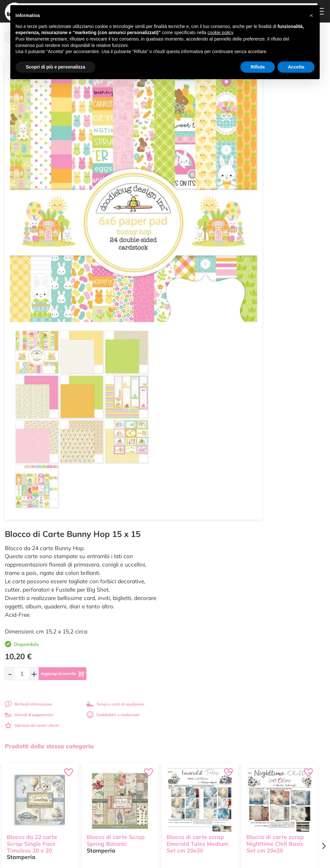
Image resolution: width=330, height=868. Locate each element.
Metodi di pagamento (196, 243)
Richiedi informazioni (195, 233)
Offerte (149, 768)
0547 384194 (109, 793)
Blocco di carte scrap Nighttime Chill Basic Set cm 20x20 (275, 526)
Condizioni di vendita (216, 789)
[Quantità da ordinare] (189, 202)
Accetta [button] (296, 67)
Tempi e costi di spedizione (282, 233)
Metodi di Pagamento (216, 772)
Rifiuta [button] (258, 67)
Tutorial (149, 774)
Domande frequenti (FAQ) (215, 764)
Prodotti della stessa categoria (49, 432)
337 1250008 (109, 811)
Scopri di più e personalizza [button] (55, 67)
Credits (253, 859)
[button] (311, 15)
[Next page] (324, 532)
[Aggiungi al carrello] (237, 202)
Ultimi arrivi (153, 762)
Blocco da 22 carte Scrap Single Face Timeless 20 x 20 (32, 526)
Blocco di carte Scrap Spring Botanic (116, 522)
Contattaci (152, 793)
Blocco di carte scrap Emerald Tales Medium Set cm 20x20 (198, 526)
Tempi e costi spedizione (40, 701)
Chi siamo (151, 781)
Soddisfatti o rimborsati (279, 243)
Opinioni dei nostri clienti (199, 254)
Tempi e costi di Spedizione (211, 781)
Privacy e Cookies (213, 795)
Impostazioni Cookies (216, 802)
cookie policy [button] (220, 32)
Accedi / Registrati (159, 787)
